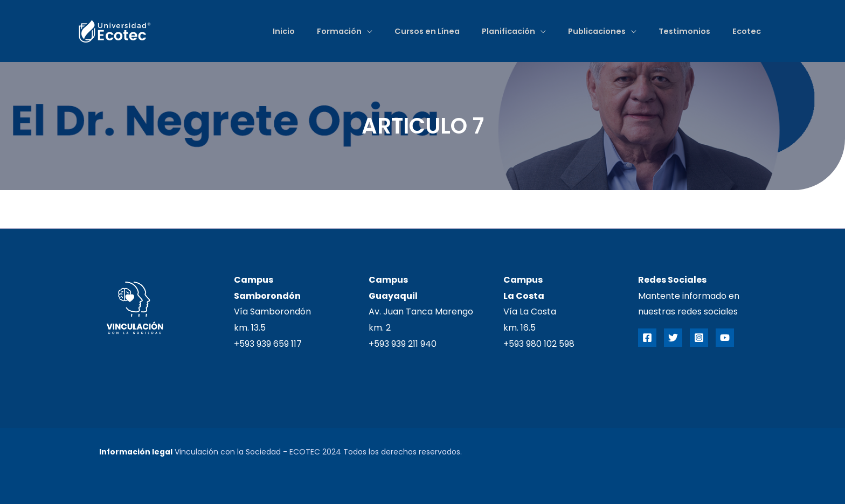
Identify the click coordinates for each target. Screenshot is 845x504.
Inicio (273, 31)
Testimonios (682, 31)
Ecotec (746, 31)
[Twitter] (673, 338)
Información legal (136, 452)
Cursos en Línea (420, 31)
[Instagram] (699, 338)
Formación (330, 31)
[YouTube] (725, 338)
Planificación (503, 31)
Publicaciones (593, 31)
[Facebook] (647, 338)
